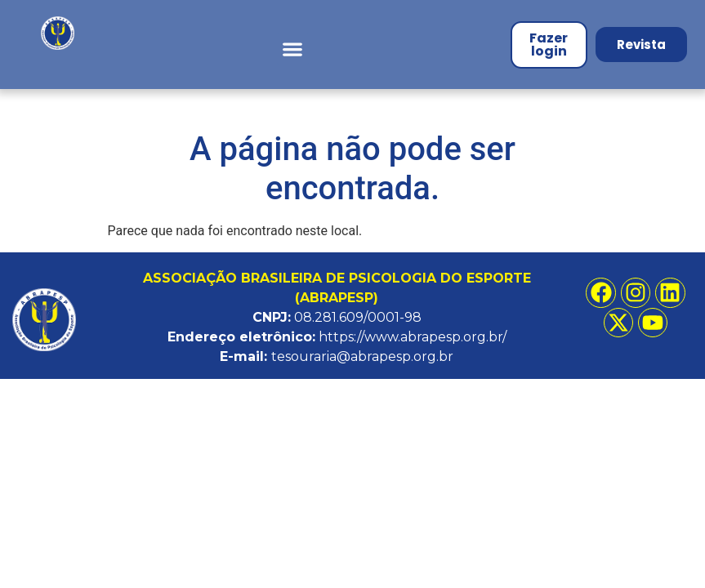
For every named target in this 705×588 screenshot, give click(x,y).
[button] (293, 49)
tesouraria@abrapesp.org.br (362, 356)
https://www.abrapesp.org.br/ (413, 337)
